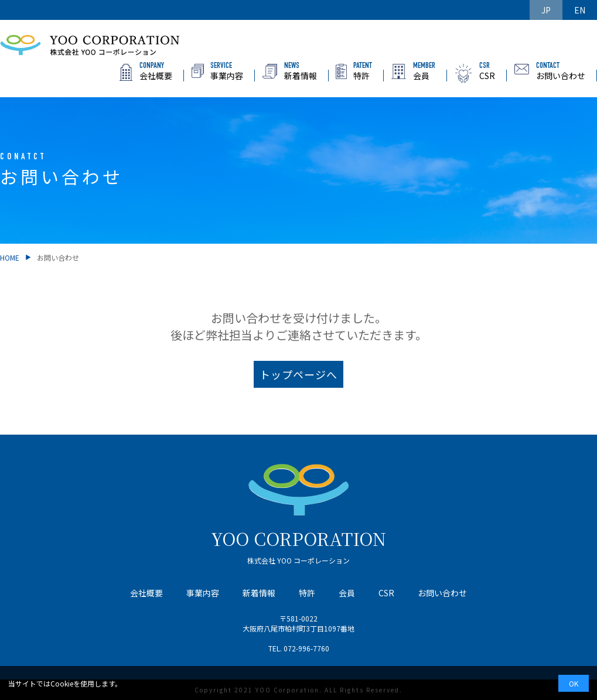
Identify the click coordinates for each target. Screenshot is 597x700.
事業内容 (203, 593)
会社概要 (146, 593)
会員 (347, 593)
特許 (307, 593)
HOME (10, 260)
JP (546, 10)
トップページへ (298, 377)
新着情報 (259, 593)
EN (580, 10)
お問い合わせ (442, 593)
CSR (386, 593)
